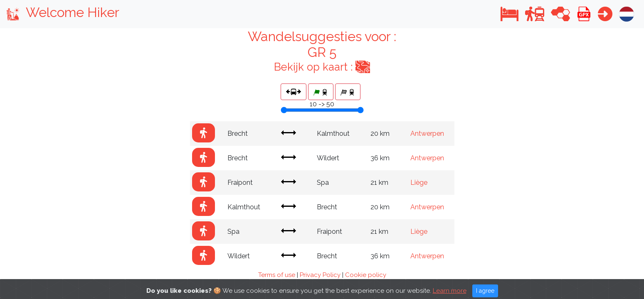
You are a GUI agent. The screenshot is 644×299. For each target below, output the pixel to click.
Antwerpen (427, 134)
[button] (510, 14)
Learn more (450, 294)
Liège (419, 183)
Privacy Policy (320, 275)
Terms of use (277, 275)
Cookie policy (366, 275)
